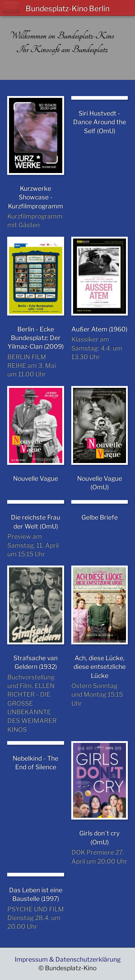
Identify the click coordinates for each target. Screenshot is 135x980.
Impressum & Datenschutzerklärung (68, 959)
